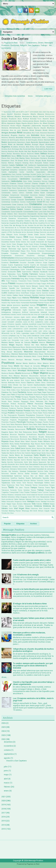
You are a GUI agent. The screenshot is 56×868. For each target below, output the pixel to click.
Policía (38, 411)
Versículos (51, 502)
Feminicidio (6, 279)
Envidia (35, 260)
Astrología (16, 149)
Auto (33, 149)
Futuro (16, 286)
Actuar (52, 119)
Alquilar (37, 128)
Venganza (18, 502)
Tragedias (5, 492)
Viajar (9, 504)
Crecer (52, 202)
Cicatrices (27, 186)
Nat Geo (51, 376)
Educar (4, 249)
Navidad (15, 378)
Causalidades (37, 179)
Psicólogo (30, 422)
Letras (45, 331)
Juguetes (18, 324)
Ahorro (30, 123)
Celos (25, 181)
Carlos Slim (19, 177)
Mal (33, 345)
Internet (44, 312)
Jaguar (52, 315)
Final (8, 281)
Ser (49, 462)
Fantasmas (50, 274)
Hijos (14, 298)
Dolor (18, 242)
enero (6, 791)
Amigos (5, 133)
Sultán (52, 478)
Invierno (25, 315)
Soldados (15, 471)
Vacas (52, 497)
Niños (46, 380)
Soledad (23, 471)
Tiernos (41, 488)
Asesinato (50, 147)
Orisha (39, 387)
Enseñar (4, 260)
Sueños (21, 478)
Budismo (51, 161)
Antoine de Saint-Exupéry (29, 140)
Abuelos (18, 116)
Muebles (12, 373)
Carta (39, 176)
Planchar (20, 408)
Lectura (48, 329)
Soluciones (5, 474)
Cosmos (23, 202)
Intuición (52, 312)
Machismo (42, 340)
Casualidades (13, 179)
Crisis (26, 205)
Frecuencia (20, 284)
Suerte (28, 478)
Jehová (34, 317)
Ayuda (34, 151)
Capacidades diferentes (45, 172)
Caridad (33, 174)
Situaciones (5, 469)
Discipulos (51, 237)
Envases (29, 260)
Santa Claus (46, 453)
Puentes (46, 422)
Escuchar (23, 263)
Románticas (25, 444)
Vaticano (40, 499)
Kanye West (50, 324)
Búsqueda (38, 163)
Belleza (44, 154)
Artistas (43, 147)
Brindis (32, 161)
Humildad (34, 303)
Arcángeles (50, 144)
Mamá (52, 345)
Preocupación (12, 415)
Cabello (12, 165)
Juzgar (39, 324)
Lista (29, 336)
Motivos (43, 371)
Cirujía (4, 188)
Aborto (33, 114)
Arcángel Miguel (38, 144)
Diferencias (51, 235)
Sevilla (22, 464)
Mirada (14, 368)
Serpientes (12, 464)
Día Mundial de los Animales (23, 232)
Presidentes (30, 415)
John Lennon (11, 320)
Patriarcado (9, 399)
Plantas (40, 408)
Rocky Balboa (15, 444)
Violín (11, 509)
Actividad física (36, 119)
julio (6, 767)
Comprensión (15, 195)
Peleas (32, 402)
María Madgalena (15, 349)
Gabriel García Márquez (29, 286)
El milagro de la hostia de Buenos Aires (30, 604)
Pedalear (17, 402)
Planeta (27, 408)
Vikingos (5, 506)
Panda (15, 392)
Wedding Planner (15, 511)
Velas (4, 501)
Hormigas (35, 300)
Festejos (32, 279)
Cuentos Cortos (9, 209)
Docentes (5, 242)
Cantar (22, 172)
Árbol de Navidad (16, 144)
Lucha (4, 340)
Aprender (34, 142)
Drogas (20, 244)
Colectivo (31, 191)
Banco (4, 154)
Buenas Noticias (8, 163)
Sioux (43, 467)
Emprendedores (48, 253)
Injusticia (32, 310)
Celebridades (16, 181)
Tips (53, 487)
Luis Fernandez (13, 340)
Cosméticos (15, 202)
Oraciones (15, 45)
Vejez (52, 499)
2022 (40, 112)
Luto (31, 340)
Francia (4, 284)
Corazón (20, 200)
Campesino (22, 170)
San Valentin (26, 453)
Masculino (51, 352)
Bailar (45, 151)
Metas (39, 363)
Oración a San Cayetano (15, 38)
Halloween (28, 295)
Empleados (14, 253)
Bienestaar (33, 156)
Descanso (5, 221)
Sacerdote (22, 446)
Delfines (52, 214)
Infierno (52, 308)
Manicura (16, 347)
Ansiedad (20, 137)
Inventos (13, 315)
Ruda (48, 444)
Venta (24, 502)
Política (44, 411)
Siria (47, 467)
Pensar (52, 401)
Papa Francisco (48, 392)
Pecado (4, 402)
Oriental (33, 387)
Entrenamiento (13, 260)
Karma (4, 326)
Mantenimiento (31, 347)
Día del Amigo (15, 225)
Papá (39, 392)
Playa (53, 408)
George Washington (29, 291)
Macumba (51, 340)
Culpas (45, 209)
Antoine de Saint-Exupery (10, 140)
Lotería (52, 338)
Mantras (40, 347)
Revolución (24, 439)
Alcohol (13, 126)
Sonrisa (21, 474)
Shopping (51, 464)
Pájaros (51, 390)
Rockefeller (5, 444)
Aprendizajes (44, 142)
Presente (21, 415)
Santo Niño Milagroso (33, 458)
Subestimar (5, 478)
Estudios (38, 269)
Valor (16, 499)
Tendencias (11, 485)
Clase (14, 188)
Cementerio (37, 181)
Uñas (18, 497)
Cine (53, 186)
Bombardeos (35, 158)
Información (17, 310)
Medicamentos (49, 354)
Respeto (41, 437)
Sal (45, 446)
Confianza (50, 195)
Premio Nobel (37, 413)
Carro (34, 177)
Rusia (52, 444)
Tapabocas (6, 483)
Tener (17, 485)
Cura (13, 212)
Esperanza (18, 265)
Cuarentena (11, 207)
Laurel (26, 329)
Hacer (21, 295)
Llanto (42, 336)
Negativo (23, 378)
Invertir (19, 315)
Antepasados (36, 138)
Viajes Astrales (17, 504)
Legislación (11, 331)
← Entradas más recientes (14, 96)
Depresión (44, 216)
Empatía (5, 253)
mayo (6, 775)
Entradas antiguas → (45, 96)
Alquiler (43, 128)
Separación (42, 462)
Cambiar (16, 167)
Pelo (46, 402)
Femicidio (51, 276)
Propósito (13, 420)
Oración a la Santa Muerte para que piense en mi (34, 589)
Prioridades (6, 418)
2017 (27, 112)
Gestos (39, 291)
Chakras (13, 183)
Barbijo (9, 154)
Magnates (19, 345)
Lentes (35, 331)
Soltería (52, 471)
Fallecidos (11, 274)
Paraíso (51, 394)
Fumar (10, 286)
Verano (38, 502)
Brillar (26, 161)
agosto (7, 758)
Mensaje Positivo (32, 360)
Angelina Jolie (24, 135)
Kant (44, 324)
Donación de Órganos (45, 242)
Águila (24, 123)
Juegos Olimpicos (8, 324)
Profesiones (41, 417)
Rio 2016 (51, 439)
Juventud (32, 324)
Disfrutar (33, 240)
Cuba (18, 207)
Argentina (6, 147)
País (46, 390)
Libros (52, 333)
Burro (32, 163)
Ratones (45, 424)
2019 (4, 805)
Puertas (52, 422)
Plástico (47, 408)
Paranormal (6, 397)
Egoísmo (25, 249)
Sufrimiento (37, 478)
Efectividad (12, 249)
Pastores (51, 397)
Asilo (10, 149)
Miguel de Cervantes (32, 366)
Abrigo (4, 117)
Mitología (24, 368)
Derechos (51, 216)
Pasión (45, 397)
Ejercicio (33, 249)
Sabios (14, 446)
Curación (19, 212)
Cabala (52, 163)
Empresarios (6, 256)
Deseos (12, 221)
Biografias (50, 156)
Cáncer (36, 170)
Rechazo (20, 427)
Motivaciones (33, 370)
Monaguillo (42, 368)
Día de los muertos (37, 223)
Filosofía (45, 279)
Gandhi (12, 288)
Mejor (52, 356)
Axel (26, 151)
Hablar (15, 295)
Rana (31, 424)
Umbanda (18, 495)
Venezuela (10, 502)
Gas (18, 288)
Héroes (4, 298)
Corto (53, 200)
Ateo (21, 149)
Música (17, 376)
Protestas (51, 420)
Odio (10, 385)
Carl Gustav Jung (48, 174)
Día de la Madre (23, 223)
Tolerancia (5, 490)
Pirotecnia (12, 408)
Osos (18, 390)
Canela (4, 172)
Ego (19, 249)
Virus (27, 508)
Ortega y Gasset (48, 387)
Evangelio (51, 269)
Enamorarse (19, 256)
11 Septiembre (6, 112)
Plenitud (4, 411)
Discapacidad (41, 237)
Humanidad (25, 303)
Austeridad (27, 149)
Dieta (36, 235)
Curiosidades (28, 212)
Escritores (14, 262)
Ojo (21, 385)
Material (15, 354)
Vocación (47, 509)
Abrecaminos (50, 114)
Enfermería (28, 258)
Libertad (45, 333)
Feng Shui (24, 279)
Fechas (15, 276)
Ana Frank (36, 133)
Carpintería (28, 177)
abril (6, 779)
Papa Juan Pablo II (9, 394)
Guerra (39, 293)
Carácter (19, 174)
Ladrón (4, 329)
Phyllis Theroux (38, 406)
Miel (22, 366)
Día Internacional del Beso (30, 230)
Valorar (22, 499)
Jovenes (19, 322)
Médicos (14, 356)
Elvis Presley (31, 251)
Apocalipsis (21, 142)
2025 (4, 727)
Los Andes (29, 338)
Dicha (16, 235)
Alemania (5, 128)
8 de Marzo (51, 112)
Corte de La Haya (43, 200)
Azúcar (40, 151)
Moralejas (22, 370)
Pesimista (24, 406)
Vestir (4, 504)
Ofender (16, 385)
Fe (10, 276)
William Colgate (44, 511)
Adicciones (13, 121)
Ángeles (14, 135)
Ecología (43, 244)
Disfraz (26, 240)
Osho (13, 390)
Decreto (40, 214)
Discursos (18, 240)
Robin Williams (44, 441)
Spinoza (26, 476)
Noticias (11, 383)
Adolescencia (28, 121)
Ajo (41, 123)
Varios (34, 499)
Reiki (16, 432)
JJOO (4, 320)
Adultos (43, 121)
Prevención (40, 415)
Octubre (4, 385)
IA (54, 303)
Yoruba (4, 513)
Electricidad (15, 251)
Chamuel (27, 184)
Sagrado (32, 446)
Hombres (6, 300)
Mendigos (20, 360)
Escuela (31, 263)
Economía (51, 244)
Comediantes (6, 193)
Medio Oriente (37, 356)
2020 (36, 112)
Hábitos (9, 295)
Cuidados (28, 209)
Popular (7, 524)
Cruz (3, 207)
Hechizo (42, 295)
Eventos (4, 272)
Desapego (33, 218)
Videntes (39, 504)
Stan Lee (34, 476)
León (40, 331)
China (8, 186)
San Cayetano (34, 45)
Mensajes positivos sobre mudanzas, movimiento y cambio (29, 634)
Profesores (50, 417)
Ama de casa (15, 130)
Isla (39, 315)
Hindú (19, 298)
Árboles (28, 144)
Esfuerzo (39, 263)
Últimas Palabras (8, 495)
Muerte (18, 373)
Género (13, 291)
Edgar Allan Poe (13, 246)
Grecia (18, 293)
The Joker (19, 488)
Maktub (27, 345)
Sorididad (34, 474)
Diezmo (43, 235)
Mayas (41, 354)
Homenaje (14, 300)
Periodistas (22, 404)
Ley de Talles (15, 333)
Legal (3, 331)
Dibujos (9, 235)
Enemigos (41, 256)
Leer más (48, 89)
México (52, 363)
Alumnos (51, 128)
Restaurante (6, 439)
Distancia (42, 240)
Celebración (6, 181)
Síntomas (37, 467)
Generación (5, 291)
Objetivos (30, 383)
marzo (7, 783)
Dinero (41, 43)
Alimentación (15, 128)
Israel (43, 315)
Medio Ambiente (25, 356)
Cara (14, 174)
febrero (7, 787)
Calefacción (32, 165)
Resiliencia (24, 437)
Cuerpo (20, 209)
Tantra (52, 481)
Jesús (41, 317)
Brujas (38, 161)
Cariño (39, 174)
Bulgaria (18, 163)
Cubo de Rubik (26, 207)
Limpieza (12, 336)
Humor (41, 303)
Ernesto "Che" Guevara (47, 260)
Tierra (47, 488)
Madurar (42, 342)
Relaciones (27, 432)
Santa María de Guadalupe (21, 455)
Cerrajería (5, 184)
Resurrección (15, 439)
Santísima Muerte (16, 458)
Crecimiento (6, 204)
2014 (18, 112)
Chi (47, 184)
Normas (4, 383)
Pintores (5, 408)
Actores (46, 119)
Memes (4, 360)
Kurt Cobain (20, 326)
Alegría (19, 126)
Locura (4, 338)
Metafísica (32, 363)
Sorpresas (43, 474)
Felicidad (22, 276)
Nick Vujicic (25, 380)
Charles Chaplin (38, 183)
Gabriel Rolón (44, 286)
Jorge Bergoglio (23, 320)
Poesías (27, 411)
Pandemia (22, 392)
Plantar (34, 408)
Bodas (28, 158)
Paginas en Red (33, 864)
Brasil (21, 161)
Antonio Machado (44, 140)
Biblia (19, 156)
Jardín (28, 317)
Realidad (5, 427)
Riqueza (5, 441)
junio (6, 771)
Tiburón (27, 488)
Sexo (27, 464)
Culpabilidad (37, 209)
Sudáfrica (14, 478)
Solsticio (40, 471)
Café (26, 165)
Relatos (35, 432)
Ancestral (44, 133)
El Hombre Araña (45, 249)
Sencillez (10, 462)
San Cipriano (22, 451)
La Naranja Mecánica (47, 326)
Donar (4, 244)
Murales (4, 376)
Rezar (35, 439)
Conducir (42, 195)
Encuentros (31, 256)
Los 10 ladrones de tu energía (26, 575)
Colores (52, 191)
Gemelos (51, 288)
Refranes (51, 429)
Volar (53, 509)
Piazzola (48, 406)
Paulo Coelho (27, 399)
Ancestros (51, 133)
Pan (10, 392)
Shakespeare (43, 464)
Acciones (5, 119)
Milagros (45, 366)
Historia (26, 298)
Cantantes (13, 172)
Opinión (30, 385)
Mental (19, 363)
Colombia (44, 190)
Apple (28, 142)
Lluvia (52, 336)
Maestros (50, 342)
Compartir (50, 193)
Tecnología (39, 483)
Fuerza (4, 286)
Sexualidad (34, 464)
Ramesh (26, 424)
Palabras (5, 392)
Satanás (52, 458)
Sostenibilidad (7, 476)
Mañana (4, 349)
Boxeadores (6, 161)
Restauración (50, 437)
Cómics (22, 193)
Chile (4, 186)
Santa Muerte (40, 455)
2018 (32, 112)
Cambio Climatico (27, 167)
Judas (46, 322)
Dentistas (5, 216)
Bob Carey (11, 158)
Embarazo (41, 251)
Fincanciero (22, 281)
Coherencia (13, 191)
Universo (11, 497)
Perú (12, 406)
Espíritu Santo (17, 267)
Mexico (46, 363)
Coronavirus (30, 200)
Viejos (52, 504)
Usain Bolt (32, 497)
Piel (53, 406)
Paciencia (34, 390)
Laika (9, 329)
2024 (4, 731)
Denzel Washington (15, 216)
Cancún (52, 170)
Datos (52, 212)
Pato (3, 399)
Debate (4, 214)
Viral (16, 508)
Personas (6, 406)
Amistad (13, 133)
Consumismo (50, 197)
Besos (14, 156)
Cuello (44, 207)
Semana (44, 460)
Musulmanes (34, 376)
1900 (14, 112)
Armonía (22, 147)
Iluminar (33, 305)
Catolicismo (25, 179)
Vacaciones (45, 497)
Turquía (52, 492)
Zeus (12, 513)
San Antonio (47, 448)
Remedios (51, 432)
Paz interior (50, 399)
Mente (25, 363)
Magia (12, 345)
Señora (35, 462)
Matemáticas (6, 354)
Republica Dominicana (46, 435)
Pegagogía (25, 402)
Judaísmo (39, 322)
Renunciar (13, 435)
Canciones (44, 170)
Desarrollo (42, 218)
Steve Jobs (44, 476)
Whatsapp (25, 511)
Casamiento (50, 177)
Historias (34, 298)
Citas (9, 188)
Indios (37, 308)
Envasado (22, 260)
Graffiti (52, 291)
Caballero (5, 165)
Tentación (28, 485)
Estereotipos (15, 269)
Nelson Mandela (48, 378)
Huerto (13, 303)
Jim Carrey (50, 317)
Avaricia (4, 151)
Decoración (32, 214)
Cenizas (45, 181)
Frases (12, 283)
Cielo (38, 186)
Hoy (9, 303)
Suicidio (46, 478)
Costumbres (31, 202)
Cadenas (19, 165)
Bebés (37, 154)
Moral (15, 371)
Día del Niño (38, 225)
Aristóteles (14, 147)
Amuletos (27, 133)
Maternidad (23, 354)
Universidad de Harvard (35, 495)
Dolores (24, 242)
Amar (32, 130)
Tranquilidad (14, 492)
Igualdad (25, 305)
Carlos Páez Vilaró (8, 177)
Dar (49, 212)
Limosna (5, 336)
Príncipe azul (50, 415)
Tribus (21, 492)
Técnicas (30, 483)
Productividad (24, 418)
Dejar (46, 214)
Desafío (4, 218)
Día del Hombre (28, 225)
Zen (8, 513)
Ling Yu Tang (21, 336)
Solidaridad (32, 471)
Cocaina (42, 188)
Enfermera (19, 258)
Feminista (16, 279)
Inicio (30, 96)
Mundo (52, 373)
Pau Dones (18, 399)
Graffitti (4, 293)
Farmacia (5, 276)
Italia (47, 315)
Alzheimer (5, 130)
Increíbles (24, 308)
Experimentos (27, 272)
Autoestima (41, 149)
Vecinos (47, 499)
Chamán (20, 184)
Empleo (23, 253)
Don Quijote (31, 242)
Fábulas (36, 272)
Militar (52, 366)
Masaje (9, 352)
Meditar (46, 356)
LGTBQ (38, 333)
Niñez (40, 380)
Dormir (9, 244)
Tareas (19, 483)
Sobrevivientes (23, 469)
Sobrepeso (14, 469)
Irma (36, 315)
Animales (35, 135)
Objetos (38, 383)
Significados (6, 467)
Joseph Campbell (8, 322)
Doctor (12, 242)
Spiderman (18, 476)
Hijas (9, 298)
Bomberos (44, 158)
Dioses (32, 237)
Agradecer (11, 123)
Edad (4, 246)
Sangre (39, 453)
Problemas (14, 417)
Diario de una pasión (47, 232)
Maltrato (44, 345)
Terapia (52, 485)
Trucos (39, 492)
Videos (46, 504)
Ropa (33, 444)
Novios (18, 383)
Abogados (26, 114)
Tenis (22, 485)
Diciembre (23, 235)
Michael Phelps (7, 366)
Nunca (23, 383)
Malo (37, 345)
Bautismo (30, 154)
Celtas (30, 181)
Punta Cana (6, 424)
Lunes (27, 340)
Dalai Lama (38, 212)
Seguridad (37, 460)
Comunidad (25, 195)
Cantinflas (30, 172)
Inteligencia (6, 312)
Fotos (52, 281)
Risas (12, 441)
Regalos (5, 432)
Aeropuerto (51, 121)
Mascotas (28, 352)
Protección (43, 420)
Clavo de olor (21, 188)
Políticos (51, 411)
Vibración (27, 504)
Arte (28, 147)
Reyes (30, 439)
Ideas (4, 305)
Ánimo (43, 135)
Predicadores (20, 413)
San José (42, 451)
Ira (29, 314)
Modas (35, 368)
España (52, 263)
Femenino (42, 276)
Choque (21, 186)
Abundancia (27, 116)
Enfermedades (8, 258)
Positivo (11, 413)
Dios (26, 237)
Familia (25, 274)
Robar (23, 441)
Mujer (36, 373)
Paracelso (37, 395)
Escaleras (5, 263)
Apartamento (12, 142)
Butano (46, 163)
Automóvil (50, 149)
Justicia (25, 324)
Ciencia (44, 186)
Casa (44, 176)
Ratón (40, 424)
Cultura (52, 209)
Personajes (50, 404)
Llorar (47, 336)
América (52, 130)
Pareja (18, 397)
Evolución (12, 272)
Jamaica (17, 317)
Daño (45, 212)
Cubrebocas (37, 207)
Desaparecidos (23, 218)
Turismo (45, 492)
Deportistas (35, 216)
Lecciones (33, 329)
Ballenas (51, 151)
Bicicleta (25, 156)
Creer (14, 204)
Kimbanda (11, 326)
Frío (34, 284)
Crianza (20, 204)
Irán (32, 315)
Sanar (34, 453)
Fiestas (38, 279)
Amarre (38, 130)
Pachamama (25, 390)
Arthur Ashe (34, 147)
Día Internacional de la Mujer (39, 228)
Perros (30, 404)
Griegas (33, 293)
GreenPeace (25, 293)
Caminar (44, 167)
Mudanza (5, 373)
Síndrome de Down (26, 467)
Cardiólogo (26, 174)
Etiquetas (20, 524)
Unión (24, 495)
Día (33, 221)
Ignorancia (17, 305)
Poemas (19, 411)
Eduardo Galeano (38, 246)
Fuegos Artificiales (48, 284)
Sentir (26, 462)
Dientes (30, 235)
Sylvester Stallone (30, 481)
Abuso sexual (38, 116)
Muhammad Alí (27, 373)
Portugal (4, 413)
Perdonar (5, 404)
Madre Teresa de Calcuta (19, 342)
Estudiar (30, 269)
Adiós (20, 121)
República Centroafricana (27, 435)
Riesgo (45, 439)
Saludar (29, 448)
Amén (45, 130)
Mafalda (4, 345)
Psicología (21, 422)
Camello (37, 167)
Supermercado (17, 480)
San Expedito (32, 451)
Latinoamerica (18, 329)
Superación (6, 480)
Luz (35, 340)
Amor (20, 133)
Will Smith (34, 511)
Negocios (31, 378)
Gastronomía (26, 288)
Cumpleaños (6, 212)
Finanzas (14, 281)
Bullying (25, 163)
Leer (53, 329)
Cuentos (51, 207)
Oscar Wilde (6, 390)
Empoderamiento (34, 253)
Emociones (50, 251)
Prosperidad (23, 420)
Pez (30, 406)
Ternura (4, 488)
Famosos (34, 274)
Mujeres (44, 373)
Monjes (4, 371)
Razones (52, 424)
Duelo (31, 244)
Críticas (51, 204)
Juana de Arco (28, 322)
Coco (53, 188)
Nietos (34, 380)
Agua (18, 123)
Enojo (42, 258)
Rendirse (5, 434)
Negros (38, 378)
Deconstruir (23, 214)
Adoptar (37, 121)
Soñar (27, 474)
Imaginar (51, 305)
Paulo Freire (38, 399)
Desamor (12, 218)
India (31, 308)
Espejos (4, 265)
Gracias (45, 291)
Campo (30, 170)
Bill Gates (42, 156)
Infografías (6, 310)
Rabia (12, 424)
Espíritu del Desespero (39, 265)
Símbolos (15, 467)
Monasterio (51, 368)
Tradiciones (50, 490)
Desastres (51, 218)
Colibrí (37, 191)
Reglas (11, 432)
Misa (19, 368)
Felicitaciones (32, 276)
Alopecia (30, 128)
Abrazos (41, 114)
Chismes (14, 186)
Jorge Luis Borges (37, 320)
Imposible (5, 308)
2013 (4, 829)
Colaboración (22, 191)
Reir (21, 432)
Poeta (33, 411)
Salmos (51, 446)
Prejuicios (29, 413)
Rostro (43, 444)
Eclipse (36, 244)
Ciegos (33, 186)
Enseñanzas (50, 258)
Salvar (34, 448)
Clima (29, 188)
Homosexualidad (25, 300)
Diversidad (51, 240)
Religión (24, 45)
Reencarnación (20, 429)
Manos (23, 347)
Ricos (40, 439)
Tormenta (13, 490)
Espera (11, 265)
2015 (4, 821)
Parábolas (29, 394)
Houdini (4, 303)
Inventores (6, 314)
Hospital (51, 300)
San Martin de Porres (14, 453)
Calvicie (9, 167)
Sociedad (32, 469)
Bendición (51, 154)
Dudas (26, 244)
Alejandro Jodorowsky (32, 126)
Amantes (25, 130)
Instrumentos (50, 310)
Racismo (19, 424)
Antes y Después (48, 138)
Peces (10, 402)
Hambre (35, 295)
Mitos (30, 368)
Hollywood (50, 298)
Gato (34, 288)
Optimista (51, 385)
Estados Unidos (48, 267)
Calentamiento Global (46, 165)
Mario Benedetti (36, 349)
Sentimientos (19, 462)
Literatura (35, 336)
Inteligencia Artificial (20, 312)
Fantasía (42, 274)
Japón (23, 317)
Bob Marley (20, 158)
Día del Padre (49, 225)
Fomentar (36, 281)
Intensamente (34, 312)
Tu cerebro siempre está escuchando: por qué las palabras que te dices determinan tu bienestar (33, 666)
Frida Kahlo (29, 284)
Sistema (52, 467)
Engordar (36, 258)
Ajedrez (36, 123)
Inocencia (40, 310)
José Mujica (50, 320)
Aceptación (13, 119)
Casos (4, 179)
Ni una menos (13, 380)
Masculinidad (40, 352)
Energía (51, 255)
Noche (52, 380)
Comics (15, 193)
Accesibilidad (50, 117)
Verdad (44, 501)
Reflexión (31, 429)
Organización (17, 387)
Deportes (26, 216)
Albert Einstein (49, 123)
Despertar (20, 221)
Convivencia (6, 200)
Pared (12, 397)
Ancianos (5, 135)
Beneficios (6, 156)
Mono (10, 371)
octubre (7, 750)
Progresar (5, 420)
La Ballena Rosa (32, 326)
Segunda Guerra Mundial (23, 460)
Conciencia (34, 195)
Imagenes (42, 305)
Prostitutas (34, 420)
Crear (47, 202)
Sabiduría (5, 446)
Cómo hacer (39, 193)
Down (14, 244)
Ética (44, 270)
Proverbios (5, 422)
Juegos (52, 322)
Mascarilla (18, 352)
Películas (40, 401)
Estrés (23, 270)
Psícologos (39, 422)
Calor (3, 167)
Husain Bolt (48, 303)
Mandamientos (7, 347)
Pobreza (11, 411)
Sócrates (4, 471)
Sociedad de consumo (45, 469)
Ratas (35, 424)
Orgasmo (26, 387)
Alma (23, 128)
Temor (4, 485)
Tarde (13, 483)
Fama (19, 274)
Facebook (44, 272)
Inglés (25, 310)
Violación (29, 506)
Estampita (5, 270)
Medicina (5, 356)
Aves (17, 151)
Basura (23, 154)
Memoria (11, 360)
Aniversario (50, 135)
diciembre (8, 742)
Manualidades (49, 347)
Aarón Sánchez (7, 114)
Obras (43, 383)
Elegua (23, 251)
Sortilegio (51, 474)
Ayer (29, 151)
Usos (38, 497)
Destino (28, 221)
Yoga (52, 511)
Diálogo (37, 232)
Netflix (4, 380)
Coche (48, 188)
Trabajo (44, 45)
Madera (5, 342)
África (4, 123)
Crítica (45, 205)
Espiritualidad (29, 267)
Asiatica (4, 149)
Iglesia (9, 305)
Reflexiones (42, 429)
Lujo (22, 340)
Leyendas (25, 333)
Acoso (20, 119)
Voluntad (5, 511)
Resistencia (33, 437)
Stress (52, 476)
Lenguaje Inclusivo (24, 331)
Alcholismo (5, 126)
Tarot (24, 483)
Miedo (17, 366)
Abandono (18, 114)
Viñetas (21, 506)
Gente (18, 291)
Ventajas (31, 501)
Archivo (34, 524)
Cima (49, 186)
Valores (29, 499)
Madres (35, 342)
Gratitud (11, 293)
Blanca (4, 158)
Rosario (38, 444)
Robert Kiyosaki (31, 441)
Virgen (21, 508)
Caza (53, 179)
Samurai (40, 448)
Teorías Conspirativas (40, 485)
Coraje (14, 200)
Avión (21, 151)
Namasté (43, 376)
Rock (53, 441)
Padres (41, 390)
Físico (29, 281)
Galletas (4, 288)
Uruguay (24, 497)
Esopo (45, 263)
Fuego (39, 284)
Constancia (39, 197)
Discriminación (7, 240)
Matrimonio (33, 354)
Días (3, 235)
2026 (4, 723)
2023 (44, 112)
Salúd (23, 448)
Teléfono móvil (49, 483)
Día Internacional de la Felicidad (14, 228)
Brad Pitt (14, 161)
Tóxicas (33, 490)
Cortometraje (6, 202)
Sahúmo (40, 446)
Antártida (28, 138)
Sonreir (13, 474)
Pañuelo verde (32, 392)
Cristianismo (32, 43)
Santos (45, 458)
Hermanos (50, 295)
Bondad (51, 158)
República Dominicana (10, 437)
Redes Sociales (8, 429)
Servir (18, 464)
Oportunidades (40, 385)
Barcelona (16, 154)
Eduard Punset (25, 246)
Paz (44, 399)
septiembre (9, 754)
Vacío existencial (7, 499)
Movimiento (51, 371)
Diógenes (19, 237)
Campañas (14, 170)
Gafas (52, 286)
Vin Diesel (13, 506)
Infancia (44, 308)
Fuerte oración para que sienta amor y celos (32, 560)
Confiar (4, 197)
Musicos (24, 376)
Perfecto (13, 404)
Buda (44, 161)
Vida (34, 504)
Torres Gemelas (24, 490)
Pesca (17, 406)
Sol (10, 471)
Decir (16, 214)
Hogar (43, 298)
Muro (11, 376)
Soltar (46, 471)
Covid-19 (41, 202)
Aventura (11, 151)
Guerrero (45, 293)
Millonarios (6, 368)
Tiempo (34, 487)
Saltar (13, 448)
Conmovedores (15, 197)
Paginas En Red (11, 43)
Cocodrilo (5, 191)
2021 (4, 797)
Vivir (41, 508)
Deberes (10, 214)
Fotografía (44, 281)
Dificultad (5, 237)
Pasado (32, 397)
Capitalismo (6, 174)
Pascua (39, 397)
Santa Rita (51, 455)
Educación (50, 246)
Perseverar (39, 404)
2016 (23, 112)
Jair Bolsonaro (7, 317)
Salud (18, 448)
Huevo (18, 303)
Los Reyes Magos (42, 338)
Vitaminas (34, 509)
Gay (45, 288)
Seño (31, 462)
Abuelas (10, 116)
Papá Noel (21, 395)
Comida (29, 193)
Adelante (5, 121)
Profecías (32, 418)
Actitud (26, 119)
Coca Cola (35, 188)
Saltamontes (6, 448)
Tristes (27, 492)
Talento (47, 481)
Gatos (40, 288)
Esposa (38, 267)
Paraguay (44, 395)
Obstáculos (50, 383)
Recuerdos (50, 427)
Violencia (38, 506)
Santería (4, 458)
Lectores (41, 329)
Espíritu (26, 265)
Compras (5, 195)
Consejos (28, 197)
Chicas (52, 184)
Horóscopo (43, 300)
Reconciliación (40, 427)
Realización (12, 427)
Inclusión (15, 308)
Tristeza (33, 492)
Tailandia (40, 481)
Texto (11, 487)
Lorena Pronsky (19, 338)
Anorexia (12, 138)
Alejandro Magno (48, 126)
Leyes (32, 333)
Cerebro (51, 181)
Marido (25, 349)
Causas (46, 179)
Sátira (4, 460)
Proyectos (13, 422)
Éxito (19, 272)
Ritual (17, 441)
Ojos (24, 385)
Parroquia (25, 397)
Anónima (5, 138)
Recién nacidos (29, 427)
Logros (10, 338)
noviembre (8, 746)
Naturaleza (6, 378)
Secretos (10, 460)
